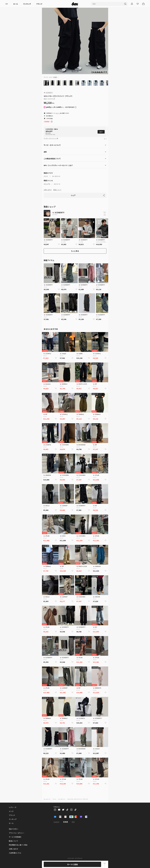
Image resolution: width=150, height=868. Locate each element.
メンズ (11, 811)
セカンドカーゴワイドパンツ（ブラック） (78, 799)
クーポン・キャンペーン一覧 (51, 138)
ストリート (57, 184)
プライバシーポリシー (17, 833)
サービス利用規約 (15, 837)
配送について (57, 190)
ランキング (27, 4)
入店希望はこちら (15, 853)
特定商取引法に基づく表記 (18, 845)
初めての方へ (13, 829)
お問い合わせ (48, 190)
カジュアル (47, 184)
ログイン (58, 113)
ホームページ (47, 799)
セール (16, 4)
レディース (13, 807)
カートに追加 (72, 864)
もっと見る (75, 251)
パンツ (46, 176)
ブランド (39, 4)
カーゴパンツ (56, 176)
